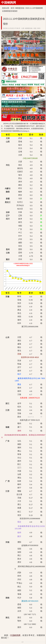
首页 (12, 8)
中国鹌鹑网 (9, 3)
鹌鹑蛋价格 (20, 8)
